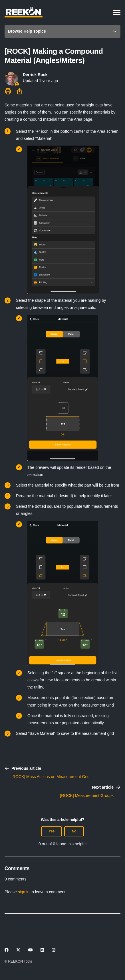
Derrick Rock (35, 75)
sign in (24, 892)
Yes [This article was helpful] (52, 831)
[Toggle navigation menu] (117, 13)
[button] (62, 31)
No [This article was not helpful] (74, 831)
